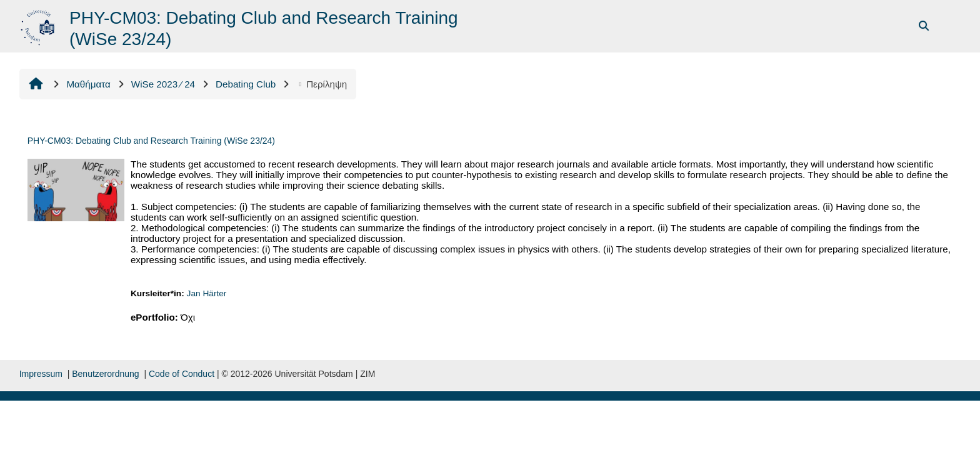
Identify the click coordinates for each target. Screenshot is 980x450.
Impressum (41, 374)
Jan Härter (207, 293)
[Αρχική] (39, 25)
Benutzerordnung (105, 374)
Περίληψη (322, 84)
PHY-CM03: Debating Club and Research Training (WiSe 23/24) (151, 141)
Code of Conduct (182, 374)
